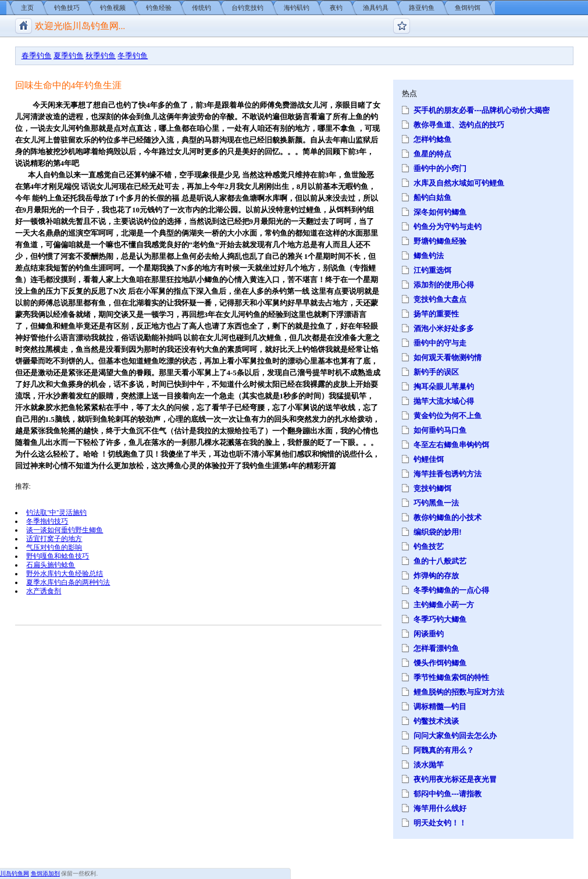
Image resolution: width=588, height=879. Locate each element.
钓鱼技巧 (67, 8)
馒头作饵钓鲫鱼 (440, 663)
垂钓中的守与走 (440, 343)
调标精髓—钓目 (440, 707)
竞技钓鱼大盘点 (440, 299)
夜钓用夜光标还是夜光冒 (455, 779)
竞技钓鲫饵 (432, 488)
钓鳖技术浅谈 (436, 721)
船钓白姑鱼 (432, 197)
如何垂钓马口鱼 (440, 430)
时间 (338, 256)
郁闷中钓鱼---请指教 (448, 794)
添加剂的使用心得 (444, 285)
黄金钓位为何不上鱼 (448, 416)
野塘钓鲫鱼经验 (440, 241)
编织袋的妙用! (437, 532)
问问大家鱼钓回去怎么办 (455, 736)
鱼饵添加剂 (45, 873)
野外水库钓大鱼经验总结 (65, 573)
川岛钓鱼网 (15, 873)
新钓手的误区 (436, 372)
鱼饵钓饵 (468, 8)
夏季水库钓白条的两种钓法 (68, 582)
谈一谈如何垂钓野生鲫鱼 (65, 530)
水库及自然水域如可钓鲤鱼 (459, 183)
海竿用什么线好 (440, 808)
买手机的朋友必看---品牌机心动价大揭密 (482, 110)
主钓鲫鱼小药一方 (444, 605)
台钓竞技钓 (247, 8)
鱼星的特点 (432, 154)
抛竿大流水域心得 (444, 401)
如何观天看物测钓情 (448, 357)
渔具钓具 (376, 8)
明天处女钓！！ (440, 823)
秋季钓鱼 (101, 56)
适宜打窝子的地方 (54, 538)
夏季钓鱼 (69, 56)
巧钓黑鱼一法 (436, 503)
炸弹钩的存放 (436, 576)
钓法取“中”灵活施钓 (56, 512)
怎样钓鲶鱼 (432, 139)
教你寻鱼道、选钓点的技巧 (459, 125)
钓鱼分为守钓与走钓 (448, 227)
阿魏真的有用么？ (444, 750)
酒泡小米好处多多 (444, 328)
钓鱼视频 (113, 8)
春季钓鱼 (37, 56)
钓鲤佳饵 (429, 459)
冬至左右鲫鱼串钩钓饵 (451, 445)
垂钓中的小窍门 (440, 168)
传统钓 (202, 8)
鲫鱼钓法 (429, 256)
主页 (27, 8)
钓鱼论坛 (402, 26)
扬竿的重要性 (436, 314)
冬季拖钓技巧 (47, 521)
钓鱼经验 (159, 8)
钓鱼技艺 (429, 547)
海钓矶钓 (297, 8)
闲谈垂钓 (429, 634)
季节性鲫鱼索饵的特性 (451, 677)
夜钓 (336, 8)
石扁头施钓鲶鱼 (51, 565)
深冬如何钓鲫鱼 (440, 212)
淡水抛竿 (429, 765)
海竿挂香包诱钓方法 (448, 474)
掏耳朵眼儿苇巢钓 (444, 387)
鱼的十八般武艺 (440, 561)
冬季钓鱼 (133, 56)
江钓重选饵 (432, 270)
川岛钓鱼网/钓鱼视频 (24, 26)
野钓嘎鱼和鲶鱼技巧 (58, 556)
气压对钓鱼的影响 (54, 547)
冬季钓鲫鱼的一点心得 (451, 590)
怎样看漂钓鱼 (436, 648)
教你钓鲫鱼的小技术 (448, 517)
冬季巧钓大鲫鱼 (440, 619)
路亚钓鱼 (422, 8)
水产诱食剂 (44, 591)
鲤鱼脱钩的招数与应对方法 (459, 692)
